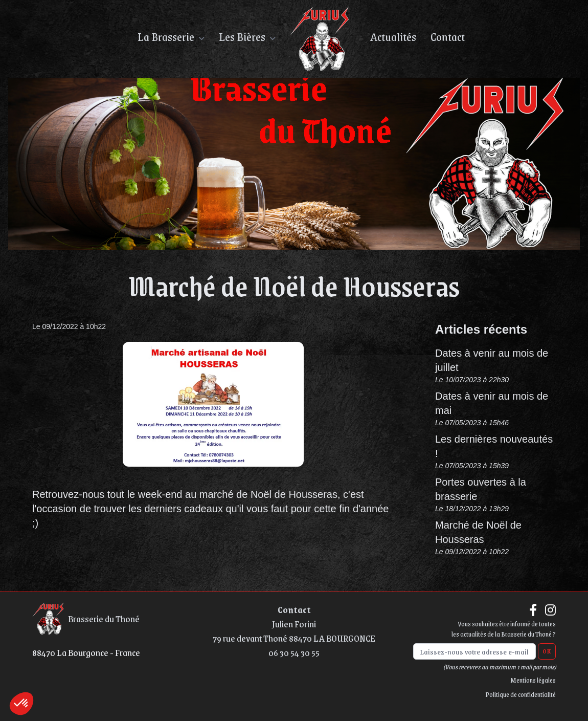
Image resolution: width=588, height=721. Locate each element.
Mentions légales (533, 680)
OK (547, 651)
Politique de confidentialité (521, 694)
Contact (294, 609)
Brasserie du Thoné (86, 619)
